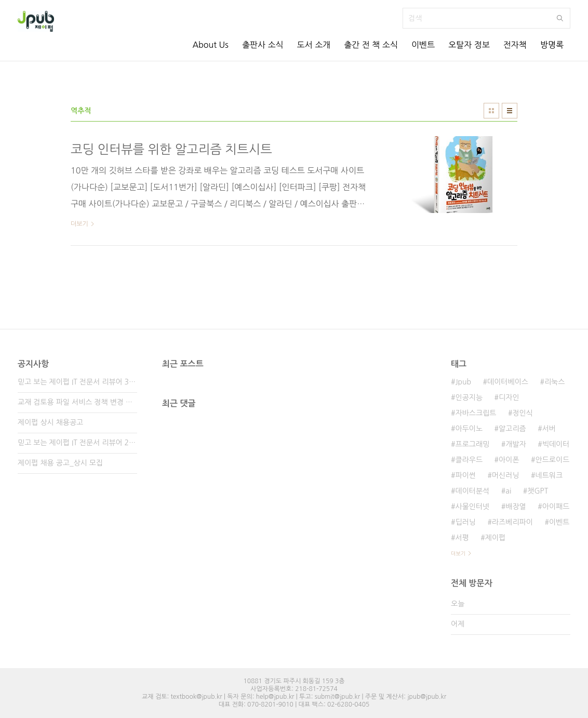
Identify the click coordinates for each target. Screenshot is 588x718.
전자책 (515, 45)
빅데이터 (556, 444)
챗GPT (538, 491)
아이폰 (509, 460)
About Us (210, 45)
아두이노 (469, 429)
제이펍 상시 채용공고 (50, 422)
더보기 (458, 553)
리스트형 (510, 111)
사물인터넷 (472, 507)
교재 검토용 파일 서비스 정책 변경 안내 (77, 402)
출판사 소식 (263, 45)
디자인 (509, 397)
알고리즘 (512, 429)
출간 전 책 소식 (371, 45)
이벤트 (423, 45)
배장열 (516, 507)
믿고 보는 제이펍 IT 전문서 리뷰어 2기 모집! (77, 443)
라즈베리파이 (512, 522)
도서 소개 (314, 45)
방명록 (552, 45)
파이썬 (465, 475)
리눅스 (554, 382)
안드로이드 (553, 460)
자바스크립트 (476, 413)
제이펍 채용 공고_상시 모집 (60, 463)
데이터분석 (472, 491)
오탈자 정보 (469, 45)
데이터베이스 (508, 382)
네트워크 (549, 475)
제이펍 (495, 538)
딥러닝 (465, 522)
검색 (560, 18)
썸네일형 (491, 111)
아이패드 (556, 507)
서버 (549, 429)
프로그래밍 (472, 444)
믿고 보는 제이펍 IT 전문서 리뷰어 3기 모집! (77, 382)
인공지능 (469, 397)
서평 (462, 538)
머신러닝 (506, 475)
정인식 (522, 413)
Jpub (463, 382)
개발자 (516, 444)
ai (508, 491)
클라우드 (469, 460)
